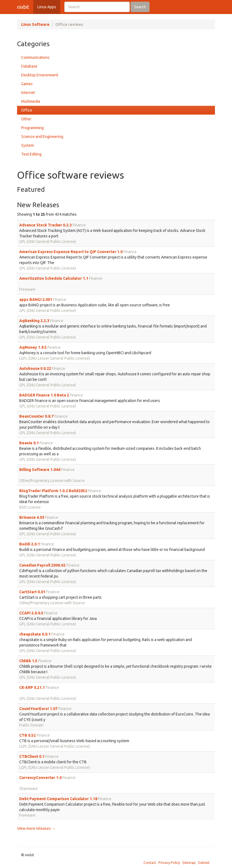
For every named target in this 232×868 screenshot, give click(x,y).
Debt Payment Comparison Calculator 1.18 (58, 799)
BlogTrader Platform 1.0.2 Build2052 (53, 491)
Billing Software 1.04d (40, 470)
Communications (35, 57)
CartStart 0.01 (32, 592)
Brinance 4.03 (32, 517)
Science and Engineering (42, 137)
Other (26, 119)
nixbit (23, 7)
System (27, 145)
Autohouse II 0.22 (35, 368)
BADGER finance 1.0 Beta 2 (44, 395)
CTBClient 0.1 (32, 756)
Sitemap (189, 863)
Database (29, 66)
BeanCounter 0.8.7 (36, 416)
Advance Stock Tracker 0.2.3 (45, 225)
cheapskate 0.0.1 (35, 634)
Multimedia (31, 101)
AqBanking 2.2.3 (34, 321)
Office (27, 110)
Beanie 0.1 (29, 443)
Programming (32, 128)
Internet (28, 93)
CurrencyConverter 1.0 (40, 778)
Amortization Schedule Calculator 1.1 (54, 278)
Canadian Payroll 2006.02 (42, 565)
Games (27, 84)
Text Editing (31, 154)
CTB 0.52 (27, 735)
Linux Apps (47, 7)
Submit (204, 863)
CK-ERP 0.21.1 (32, 687)
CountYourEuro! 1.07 (38, 709)
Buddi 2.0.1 (30, 544)
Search (140, 7)
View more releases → (36, 828)
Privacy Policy (169, 863)
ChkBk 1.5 (28, 661)
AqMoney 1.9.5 (33, 347)
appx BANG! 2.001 (36, 299)
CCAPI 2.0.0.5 (31, 613)
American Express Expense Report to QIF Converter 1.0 (71, 252)
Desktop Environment (40, 75)
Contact (150, 863)
